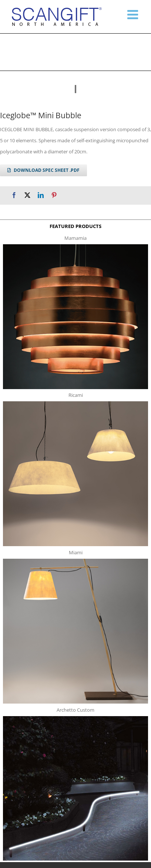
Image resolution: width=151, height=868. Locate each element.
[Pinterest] (54, 195)
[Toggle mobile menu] (134, 14)
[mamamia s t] (75, 246)
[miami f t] (75, 561)
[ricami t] (75, 404)
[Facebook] (14, 195)
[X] (27, 195)
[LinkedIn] (41, 195)
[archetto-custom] (75, 718)
